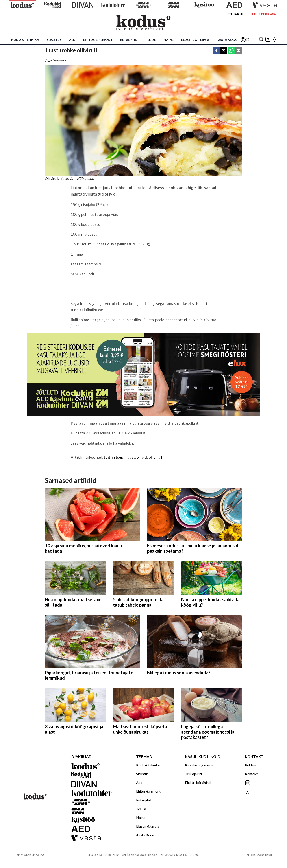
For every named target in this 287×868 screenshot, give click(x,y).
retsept (118, 457)
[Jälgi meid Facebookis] (275, 40)
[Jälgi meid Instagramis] (268, 40)
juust (131, 457)
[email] (239, 51)
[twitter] (224, 51)
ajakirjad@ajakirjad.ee (143, 855)
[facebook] (216, 51)
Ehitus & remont (98, 40)
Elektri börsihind (198, 782)
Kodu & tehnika (25, 40)
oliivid (142, 457)
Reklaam (252, 765)
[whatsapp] (231, 51)
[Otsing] (261, 40)
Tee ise (151, 40)
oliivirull (155, 457)
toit (107, 457)
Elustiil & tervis (195, 40)
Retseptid (129, 40)
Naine (169, 40)
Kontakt (251, 774)
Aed (72, 40)
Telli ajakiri (236, 14)
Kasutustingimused (200, 765)
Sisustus (54, 40)
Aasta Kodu (227, 40)
